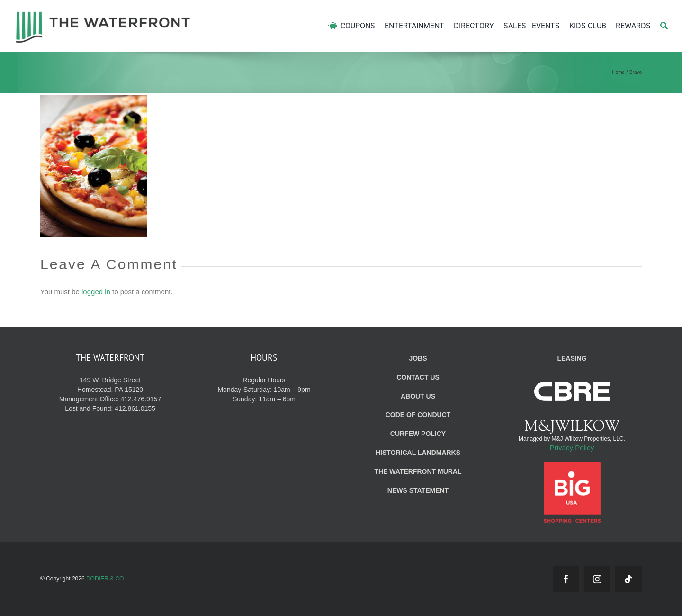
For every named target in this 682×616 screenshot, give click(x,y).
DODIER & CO (105, 579)
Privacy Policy (572, 448)
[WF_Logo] (103, 14)
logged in (96, 292)
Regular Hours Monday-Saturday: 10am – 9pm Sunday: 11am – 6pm (264, 390)
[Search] (664, 26)
